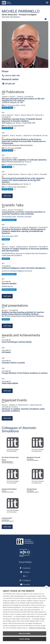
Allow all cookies (24, 634)
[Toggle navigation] (47, 3)
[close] (46, 588)
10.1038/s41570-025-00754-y (14, 165)
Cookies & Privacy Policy (37, 628)
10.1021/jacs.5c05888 (11, 148)
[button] (46, 19)
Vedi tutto (7, 196)
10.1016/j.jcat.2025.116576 (13, 105)
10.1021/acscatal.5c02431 (13, 126)
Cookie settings (24, 639)
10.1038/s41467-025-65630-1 (14, 187)
